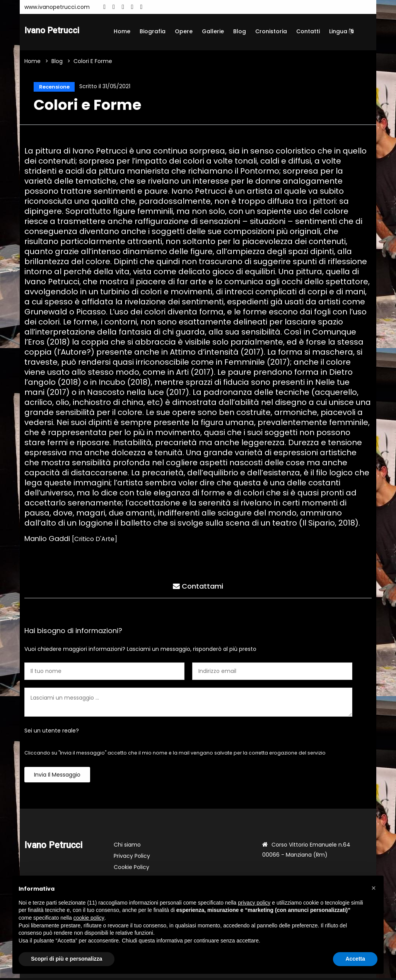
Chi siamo (127, 847)
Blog (240, 31)
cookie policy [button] (89, 918)
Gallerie (213, 31)
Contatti (308, 31)
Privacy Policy (132, 858)
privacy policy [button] (254, 903)
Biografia (153, 31)
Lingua (341, 31)
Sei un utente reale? (52, 732)
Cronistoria (271, 31)
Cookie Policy (131, 869)
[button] (374, 888)
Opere (184, 31)
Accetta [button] (355, 959)
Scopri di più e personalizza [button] (67, 959)
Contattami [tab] (198, 587)
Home (122, 31)
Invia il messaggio (57, 777)
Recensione (53, 87)
